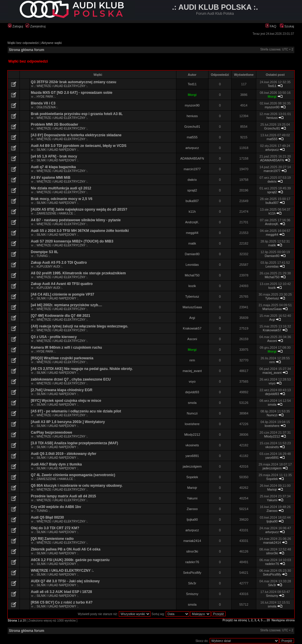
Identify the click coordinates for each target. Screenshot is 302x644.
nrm (192, 360)
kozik (192, 286)
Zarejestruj (36, 26)
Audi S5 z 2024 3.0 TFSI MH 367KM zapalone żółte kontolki (80, 231)
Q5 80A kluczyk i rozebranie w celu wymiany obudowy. (77, 486)
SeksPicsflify (192, 573)
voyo (192, 381)
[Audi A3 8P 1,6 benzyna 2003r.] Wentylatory (68, 422)
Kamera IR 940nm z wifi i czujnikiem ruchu (67, 348)
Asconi (192, 339)
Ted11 (192, 84)
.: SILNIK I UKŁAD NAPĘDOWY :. (56, 150)
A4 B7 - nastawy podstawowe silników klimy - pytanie (76, 220)
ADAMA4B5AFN (192, 158)
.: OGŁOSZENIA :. (46, 107)
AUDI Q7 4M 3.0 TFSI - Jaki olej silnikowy (65, 581)
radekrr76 (192, 562)
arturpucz (192, 148)
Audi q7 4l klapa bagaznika (54, 167)
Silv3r (192, 583)
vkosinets (192, 445)
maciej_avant (192, 371)
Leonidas (192, 265)
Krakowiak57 (192, 328)
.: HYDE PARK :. (45, 97)
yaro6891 (192, 456)
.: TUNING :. (42, 256)
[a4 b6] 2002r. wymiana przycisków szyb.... (67, 305)
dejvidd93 (192, 392)
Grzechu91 (192, 127)
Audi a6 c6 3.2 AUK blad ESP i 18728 (61, 592)
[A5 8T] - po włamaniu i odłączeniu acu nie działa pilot (76, 411)
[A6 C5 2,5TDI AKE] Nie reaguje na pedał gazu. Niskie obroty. (82, 369)
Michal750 (192, 275)
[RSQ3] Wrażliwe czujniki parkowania (62, 358)
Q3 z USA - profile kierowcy (54, 337)
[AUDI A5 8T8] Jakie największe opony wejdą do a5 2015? (79, 209)
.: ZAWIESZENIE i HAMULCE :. (55, 213)
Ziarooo (192, 509)
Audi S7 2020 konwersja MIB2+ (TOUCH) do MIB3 (72, 241)
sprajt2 (192, 190)
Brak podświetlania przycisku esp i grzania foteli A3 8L (77, 114)
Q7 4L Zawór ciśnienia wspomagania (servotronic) (73, 475)
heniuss (192, 116)
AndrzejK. (192, 222)
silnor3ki (192, 551)
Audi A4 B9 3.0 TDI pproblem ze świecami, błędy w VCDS (79, 146)
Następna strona (283, 620)
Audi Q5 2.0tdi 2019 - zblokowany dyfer (64, 454)
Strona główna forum (27, 50)
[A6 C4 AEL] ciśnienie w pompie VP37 (63, 294)
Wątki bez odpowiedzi (23, 43)
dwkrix (192, 180)
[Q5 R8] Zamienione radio (52, 539)
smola (192, 403)
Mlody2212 (192, 435)
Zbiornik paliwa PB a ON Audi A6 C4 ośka (66, 549)
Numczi (192, 413)
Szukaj (287, 26)
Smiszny (192, 594)
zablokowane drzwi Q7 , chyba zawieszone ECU (71, 379)
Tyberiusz (192, 296)
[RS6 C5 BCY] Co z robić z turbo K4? (62, 602)
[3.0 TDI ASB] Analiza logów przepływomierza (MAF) (75, 443)
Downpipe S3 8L (45, 252)
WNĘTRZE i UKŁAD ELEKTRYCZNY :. (62, 571)
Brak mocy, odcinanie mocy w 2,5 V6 (62, 199)
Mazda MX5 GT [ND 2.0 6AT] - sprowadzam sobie (72, 93)
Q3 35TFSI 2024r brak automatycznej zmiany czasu (74, 82)
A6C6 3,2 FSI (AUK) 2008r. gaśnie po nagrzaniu (70, 560)
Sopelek (192, 477)
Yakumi (192, 498)
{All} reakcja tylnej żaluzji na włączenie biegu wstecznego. (80, 326)
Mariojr (192, 488)
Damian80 (192, 254)
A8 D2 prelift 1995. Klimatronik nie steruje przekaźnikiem (78, 273)
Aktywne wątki (52, 43)
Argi (192, 318)
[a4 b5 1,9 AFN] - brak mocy (54, 156)
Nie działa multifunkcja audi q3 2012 (61, 188)
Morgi (192, 95)
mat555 (192, 137)
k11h (192, 212)
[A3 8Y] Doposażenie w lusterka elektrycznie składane (76, 135)
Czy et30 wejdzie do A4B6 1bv (56, 507)
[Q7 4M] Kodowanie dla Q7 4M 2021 (61, 316)
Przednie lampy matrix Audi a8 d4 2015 (64, 496)
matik (192, 243)
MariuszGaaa (192, 307)
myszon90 (192, 105)
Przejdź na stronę (235, 620)
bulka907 (192, 201)
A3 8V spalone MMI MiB (51, 178)
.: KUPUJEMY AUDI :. (49, 267)
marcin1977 (192, 169)
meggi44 (192, 233)
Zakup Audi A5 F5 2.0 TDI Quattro (59, 263)
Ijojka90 (192, 520)
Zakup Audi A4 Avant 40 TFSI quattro (62, 284)
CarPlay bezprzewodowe (52, 432)
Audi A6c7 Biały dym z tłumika (56, 464)
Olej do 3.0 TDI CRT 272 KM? (55, 528)
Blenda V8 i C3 (43, 103)
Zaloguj (15, 26)
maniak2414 (192, 541)
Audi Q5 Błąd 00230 (47, 517)
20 (268, 620)
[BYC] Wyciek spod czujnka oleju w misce (66, 401)
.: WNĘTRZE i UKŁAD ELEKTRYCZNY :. (61, 86)
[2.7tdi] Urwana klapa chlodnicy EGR (62, 390)
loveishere (192, 424)
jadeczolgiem (192, 466)
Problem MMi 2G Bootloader (55, 124)
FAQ (271, 26)
